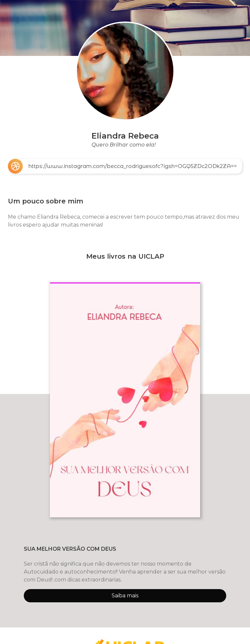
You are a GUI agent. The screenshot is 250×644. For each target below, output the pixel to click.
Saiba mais (125, 596)
